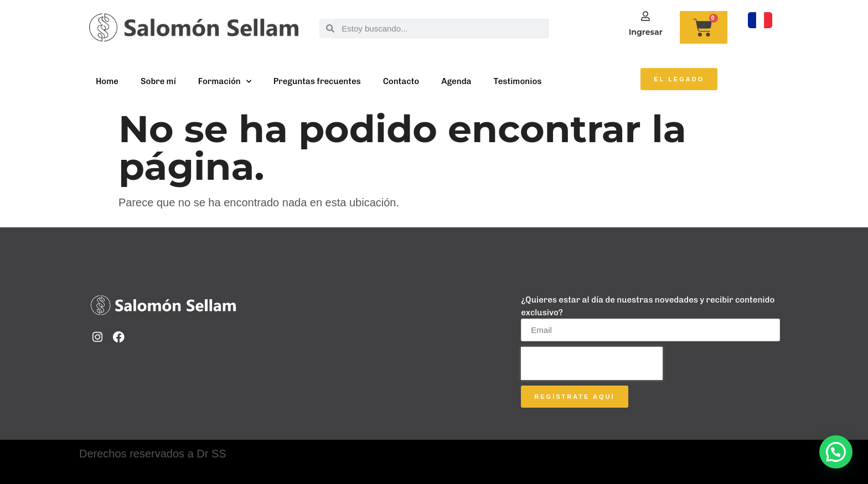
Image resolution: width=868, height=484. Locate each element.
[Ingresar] (645, 16)
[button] (836, 452)
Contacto (401, 81)
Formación (225, 82)
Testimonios (518, 81)
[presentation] (592, 363)
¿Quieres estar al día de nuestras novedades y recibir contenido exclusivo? (648, 306)
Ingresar (646, 32)
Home (107, 81)
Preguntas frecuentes (317, 81)
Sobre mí (158, 81)
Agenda (456, 81)
